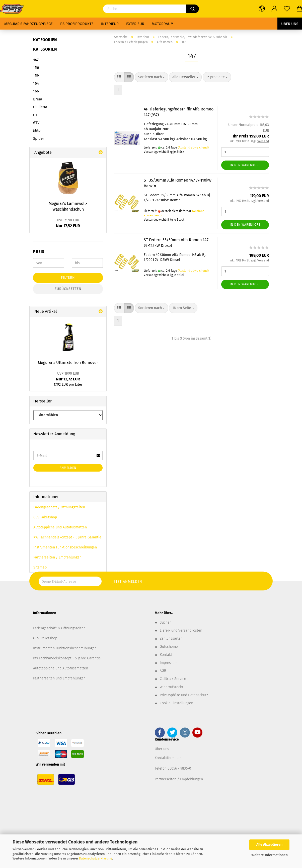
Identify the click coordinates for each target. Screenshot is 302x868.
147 (36, 60)
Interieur (110, 24)
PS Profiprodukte (77, 24)
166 (36, 91)
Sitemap (40, 567)
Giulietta (40, 107)
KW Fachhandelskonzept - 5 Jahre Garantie (67, 537)
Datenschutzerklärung (96, 858)
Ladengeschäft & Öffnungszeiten (59, 628)
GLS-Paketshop (45, 638)
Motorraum (163, 24)
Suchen (166, 622)
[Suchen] (193, 9)
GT (35, 115)
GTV (36, 123)
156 (36, 68)
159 (36, 76)
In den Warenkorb (245, 165)
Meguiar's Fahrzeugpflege (28, 24)
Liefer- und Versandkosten (181, 630)
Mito (37, 130)
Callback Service (173, 679)
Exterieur (135, 24)
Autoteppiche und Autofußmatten (60, 527)
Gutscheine (169, 647)
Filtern (68, 278)
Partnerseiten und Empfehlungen (59, 678)
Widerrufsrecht (172, 687)
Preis (39, 252)
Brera (38, 99)
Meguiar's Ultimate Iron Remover (68, 363)
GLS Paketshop (45, 517)
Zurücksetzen (68, 289)
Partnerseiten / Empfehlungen (57, 557)
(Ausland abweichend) (193, 148)
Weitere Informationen (270, 855)
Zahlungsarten (171, 638)
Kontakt (166, 655)
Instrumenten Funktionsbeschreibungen (65, 547)
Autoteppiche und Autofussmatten (61, 668)
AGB (163, 671)
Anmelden (68, 468)
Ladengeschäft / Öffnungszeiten (59, 507)
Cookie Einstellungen (176, 703)
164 (36, 83)
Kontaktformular (168, 758)
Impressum (169, 663)
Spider (39, 138)
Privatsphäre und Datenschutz (184, 695)
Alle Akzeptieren (269, 845)
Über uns (290, 24)
